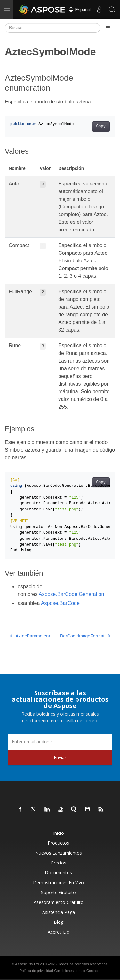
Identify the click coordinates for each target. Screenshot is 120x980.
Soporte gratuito (58, 892)
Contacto (93, 971)
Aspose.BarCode (60, 603)
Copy (101, 126)
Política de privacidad (36, 971)
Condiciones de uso (70, 971)
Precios (59, 863)
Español (80, 10)
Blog (59, 922)
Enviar (60, 757)
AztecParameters (30, 636)
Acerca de (58, 932)
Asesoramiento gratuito (59, 902)
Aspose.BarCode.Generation (72, 594)
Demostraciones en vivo (58, 882)
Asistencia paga (59, 912)
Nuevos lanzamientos (59, 853)
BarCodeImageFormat (85, 636)
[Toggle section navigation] (108, 28)
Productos (58, 843)
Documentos (58, 873)
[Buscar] (53, 28)
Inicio (59, 833)
